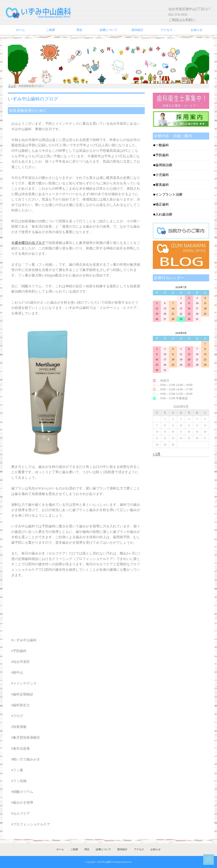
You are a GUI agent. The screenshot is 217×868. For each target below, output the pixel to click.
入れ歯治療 (164, 214)
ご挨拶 (50, 30)
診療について (108, 30)
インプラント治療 (169, 194)
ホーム (20, 30)
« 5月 (157, 454)
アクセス (167, 30)
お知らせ (197, 30)
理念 (79, 30)
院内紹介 (138, 30)
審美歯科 (162, 185)
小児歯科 (162, 175)
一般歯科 (162, 145)
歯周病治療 (164, 165)
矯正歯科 (162, 204)
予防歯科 (162, 155)
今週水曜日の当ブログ (28, 243)
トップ (12, 86)
